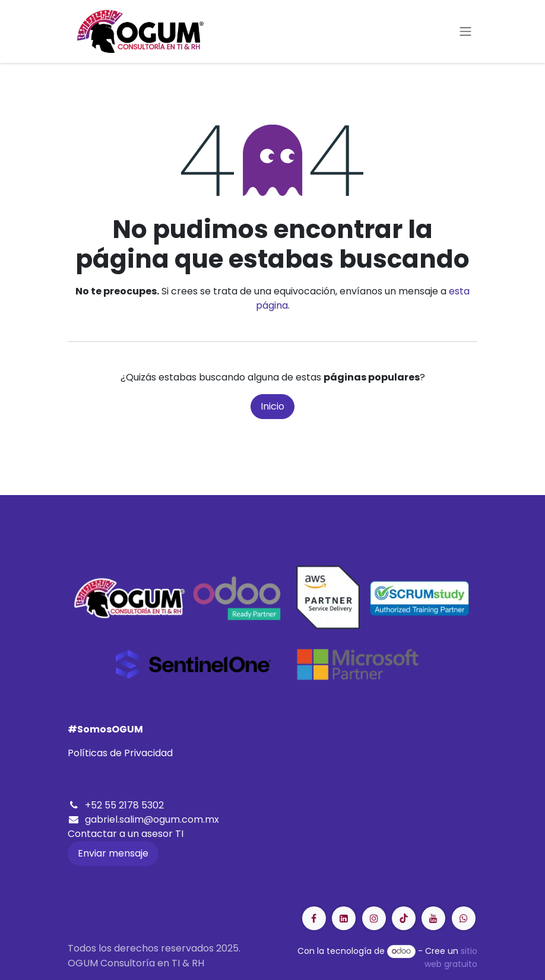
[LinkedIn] (404, 918)
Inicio (272, 406)
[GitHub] (464, 918)
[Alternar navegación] (465, 32)
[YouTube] (433, 918)
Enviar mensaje (113, 853)
